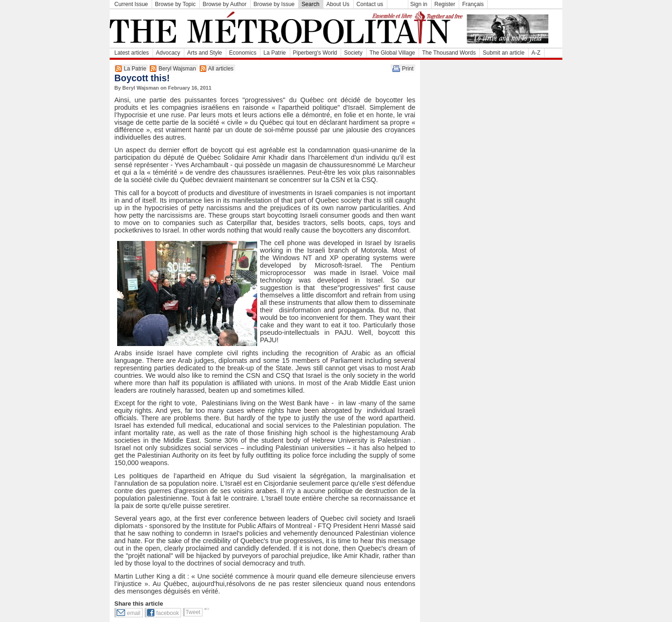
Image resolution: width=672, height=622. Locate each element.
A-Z (536, 53)
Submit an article (503, 53)
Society (353, 53)
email (134, 613)
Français (473, 4)
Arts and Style (205, 53)
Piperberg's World (315, 53)
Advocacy (168, 53)
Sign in (419, 4)
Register (445, 4)
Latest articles (132, 53)
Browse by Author (224, 4)
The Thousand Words (449, 53)
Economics (243, 53)
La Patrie (274, 53)
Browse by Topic (175, 4)
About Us (338, 4)
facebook (168, 613)
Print (408, 69)
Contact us (370, 4)
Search (310, 4)
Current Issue (131, 4)
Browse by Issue (274, 4)
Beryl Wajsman (177, 69)
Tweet (193, 612)
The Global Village (392, 53)
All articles (221, 69)
